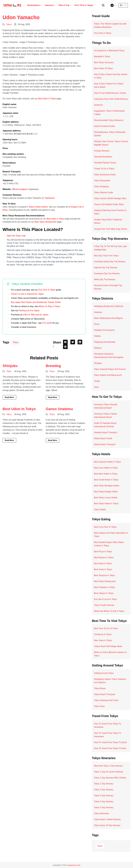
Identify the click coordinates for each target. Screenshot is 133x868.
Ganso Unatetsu (59, 409)
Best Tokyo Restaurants (46, 222)
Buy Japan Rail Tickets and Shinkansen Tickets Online (36, 302)
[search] (103, 5)
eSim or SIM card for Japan (36, 315)
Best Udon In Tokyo (19, 409)
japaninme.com (74, 865)
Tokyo (9, 24)
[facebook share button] (65, 342)
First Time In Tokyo (47, 290)
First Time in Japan (84, 5)
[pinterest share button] (65, 347)
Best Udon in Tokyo (47, 99)
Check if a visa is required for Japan (27, 294)
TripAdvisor (50, 198)
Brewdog (53, 366)
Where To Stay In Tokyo (49, 306)
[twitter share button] (73, 342)
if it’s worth (47, 323)
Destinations (35, 5)
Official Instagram (20, 189)
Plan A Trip (65, 5)
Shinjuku (10, 366)
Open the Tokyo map (16, 236)
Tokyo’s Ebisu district (38, 207)
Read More (9, 397)
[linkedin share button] (80, 342)
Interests (50, 5)
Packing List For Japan (29, 310)
